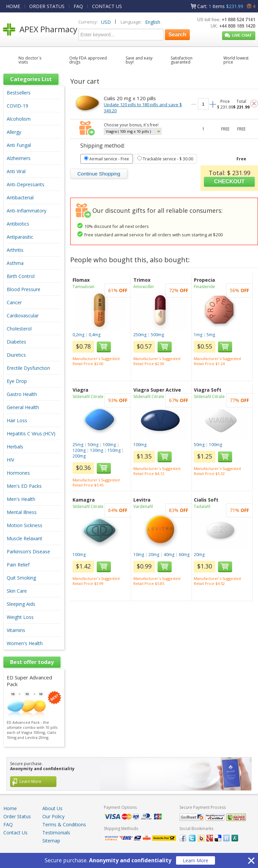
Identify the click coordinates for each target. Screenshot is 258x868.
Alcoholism (19, 119)
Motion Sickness (25, 525)
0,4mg (95, 335)
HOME (13, 6)
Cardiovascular (23, 315)
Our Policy (53, 816)
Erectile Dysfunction (28, 368)
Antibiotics (18, 224)
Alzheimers (19, 158)
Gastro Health (22, 394)
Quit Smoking (21, 578)
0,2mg (78, 335)
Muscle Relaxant (25, 538)
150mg (114, 450)
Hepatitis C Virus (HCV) (31, 433)
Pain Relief (18, 565)
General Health (23, 407)
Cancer (14, 302)
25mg (78, 445)
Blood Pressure (24, 289)
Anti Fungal (19, 145)
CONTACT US (107, 6)
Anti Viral (16, 171)
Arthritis (15, 250)
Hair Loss (17, 420)
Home (10, 808)
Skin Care (17, 591)
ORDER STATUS (47, 6)
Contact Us (15, 833)
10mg (139, 555)
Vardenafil (143, 506)
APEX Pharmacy (48, 29)
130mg (97, 450)
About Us (52, 808)
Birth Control (21, 276)
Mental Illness (22, 512)
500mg (157, 335)
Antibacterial (20, 198)
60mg (184, 555)
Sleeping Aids (21, 604)
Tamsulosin (83, 287)
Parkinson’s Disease (28, 551)
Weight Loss (20, 617)
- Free (106, 159)
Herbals (15, 447)
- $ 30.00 (165, 159)
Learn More (196, 860)
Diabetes (16, 342)
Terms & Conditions (64, 824)
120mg (79, 450)
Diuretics (16, 355)
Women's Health (25, 643)
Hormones (18, 473)
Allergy (14, 132)
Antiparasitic (20, 237)
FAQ (78, 6)
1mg (198, 335)
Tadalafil (202, 506)
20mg (154, 555)
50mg (93, 445)
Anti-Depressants (26, 184)
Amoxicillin (144, 287)
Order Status (17, 816)
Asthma (15, 263)
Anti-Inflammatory (27, 211)
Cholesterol (19, 329)
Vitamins (16, 630)
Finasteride (204, 287)
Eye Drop (17, 381)
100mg (109, 445)
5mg (211, 335)
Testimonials (56, 833)
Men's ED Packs (24, 486)
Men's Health (21, 499)
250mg (140, 335)
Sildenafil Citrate (88, 397)
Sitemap (51, 841)
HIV (10, 460)
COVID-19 (17, 106)
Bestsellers (19, 93)
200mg (79, 456)
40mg (169, 555)
